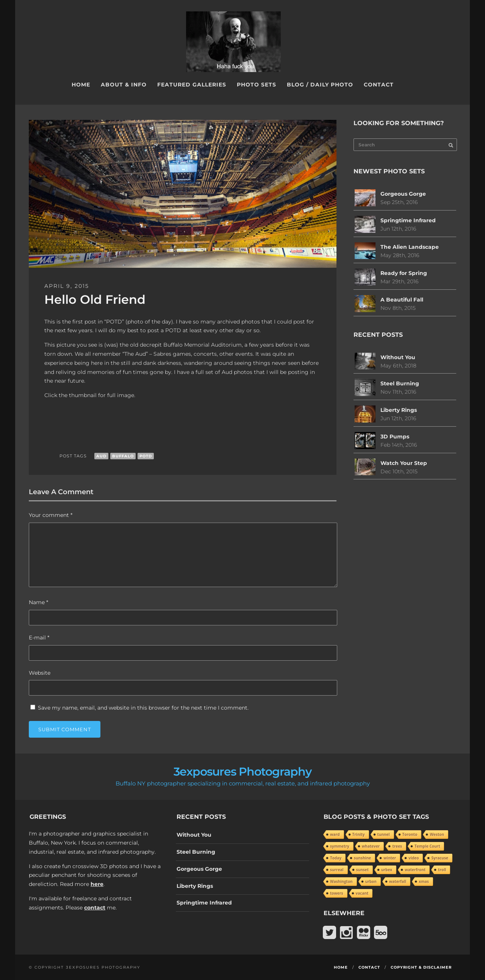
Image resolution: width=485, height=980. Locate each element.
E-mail (39, 638)
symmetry (340, 846)
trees (397, 846)
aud (101, 456)
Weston (437, 834)
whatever (371, 846)
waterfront (415, 870)
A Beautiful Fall (402, 300)
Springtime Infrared (408, 220)
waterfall (398, 881)
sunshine (362, 858)
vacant (362, 893)
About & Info (124, 85)
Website (40, 673)
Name (38, 602)
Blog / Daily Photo (320, 85)
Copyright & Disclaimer (421, 967)
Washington (341, 881)
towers (337, 893)
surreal (337, 870)
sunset (362, 870)
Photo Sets (257, 85)
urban (371, 881)
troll (442, 870)
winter (390, 858)
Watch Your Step (404, 463)
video (414, 858)
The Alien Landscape (410, 247)
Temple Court (427, 846)
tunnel (384, 834)
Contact (379, 85)
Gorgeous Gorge (403, 194)
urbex (387, 870)
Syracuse (440, 858)
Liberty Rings (399, 410)
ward (335, 834)
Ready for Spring (404, 273)
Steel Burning (400, 383)
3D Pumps (395, 437)
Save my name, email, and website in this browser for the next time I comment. (143, 708)
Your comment (51, 515)
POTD (146, 456)
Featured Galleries (192, 85)
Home (81, 85)
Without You (398, 357)
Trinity (359, 834)
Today (336, 858)
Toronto (410, 834)
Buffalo (123, 456)
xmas (424, 881)
